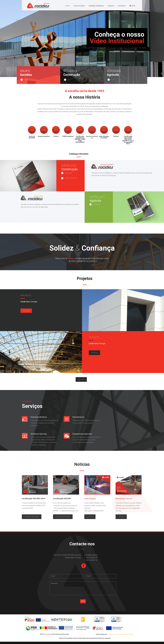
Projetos (111, 6)
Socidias (48, 637)
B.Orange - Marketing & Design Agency (121, 637)
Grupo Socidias (79, 6)
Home (68, 6)
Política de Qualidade (107, 640)
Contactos (122, 6)
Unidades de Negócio (96, 6)
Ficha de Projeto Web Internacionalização (85, 640)
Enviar (83, 604)
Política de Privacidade (63, 640)
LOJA (132, 6)
